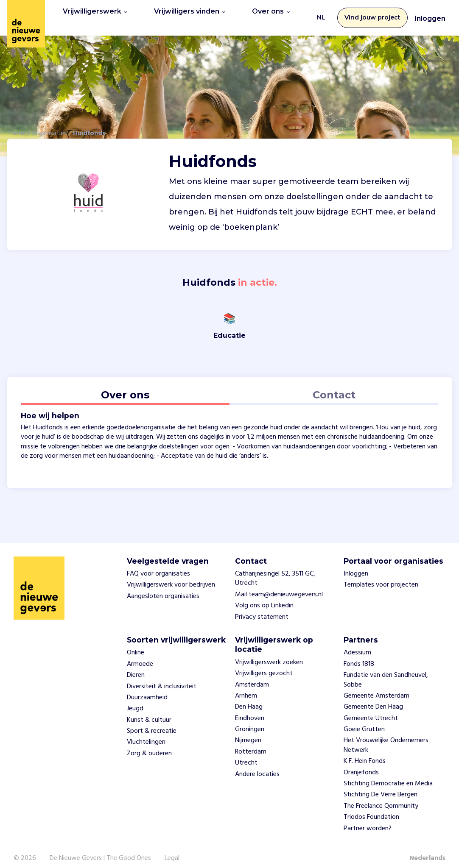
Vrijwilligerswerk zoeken (269, 654)
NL (321, 13)
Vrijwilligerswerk (92, 13)
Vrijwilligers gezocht (264, 665)
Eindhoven (250, 709)
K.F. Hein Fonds (365, 753)
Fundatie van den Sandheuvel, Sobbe (386, 671)
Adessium (357, 644)
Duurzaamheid (147, 689)
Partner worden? (368, 820)
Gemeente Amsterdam (376, 687)
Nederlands (427, 850)
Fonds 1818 (359, 655)
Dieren (136, 667)
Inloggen (430, 14)
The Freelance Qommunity (381, 797)
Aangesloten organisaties (163, 587)
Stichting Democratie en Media (388, 775)
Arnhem (246, 687)
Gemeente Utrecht (371, 709)
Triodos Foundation (371, 809)
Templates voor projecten (381, 576)
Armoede (140, 655)
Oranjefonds (361, 764)
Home (17, 125)
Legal (172, 850)
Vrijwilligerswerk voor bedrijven (171, 576)
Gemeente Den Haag (373, 698)
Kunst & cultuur (149, 711)
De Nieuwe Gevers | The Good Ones (100, 850)
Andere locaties (257, 765)
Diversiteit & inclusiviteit (162, 678)
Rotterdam (251, 743)
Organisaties (49, 125)
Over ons (257, 13)
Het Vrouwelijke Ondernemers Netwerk (386, 737)
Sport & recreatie (152, 723)
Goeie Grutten (364, 721)
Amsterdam (252, 676)
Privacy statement (262, 608)
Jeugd (135, 700)
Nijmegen (248, 732)
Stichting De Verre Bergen (381, 786)
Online (136, 644)
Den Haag (249, 698)
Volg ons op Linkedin (264, 597)
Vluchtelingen (146, 734)
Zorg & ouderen (149, 745)
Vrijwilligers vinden (181, 13)
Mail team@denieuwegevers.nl (279, 586)
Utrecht (246, 754)
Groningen (250, 721)
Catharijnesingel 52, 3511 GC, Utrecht (275, 570)
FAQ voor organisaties (158, 565)
